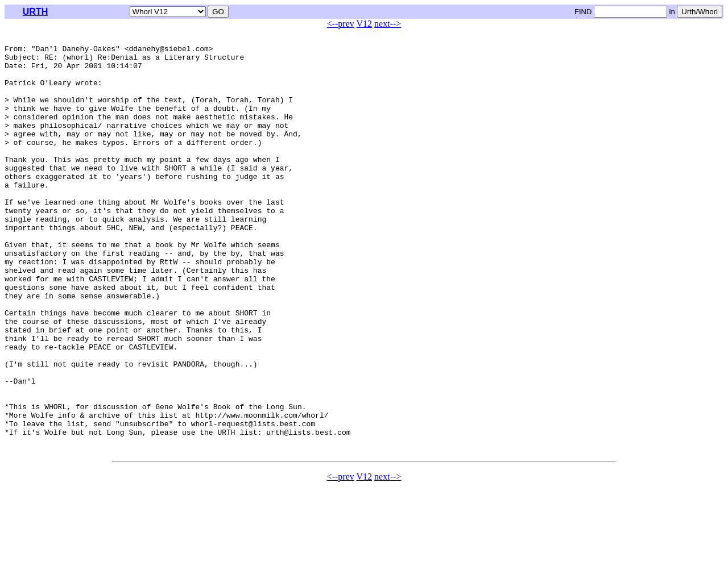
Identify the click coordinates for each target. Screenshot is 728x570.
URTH (35, 12)
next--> (388, 24)
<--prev (341, 24)
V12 (365, 24)
